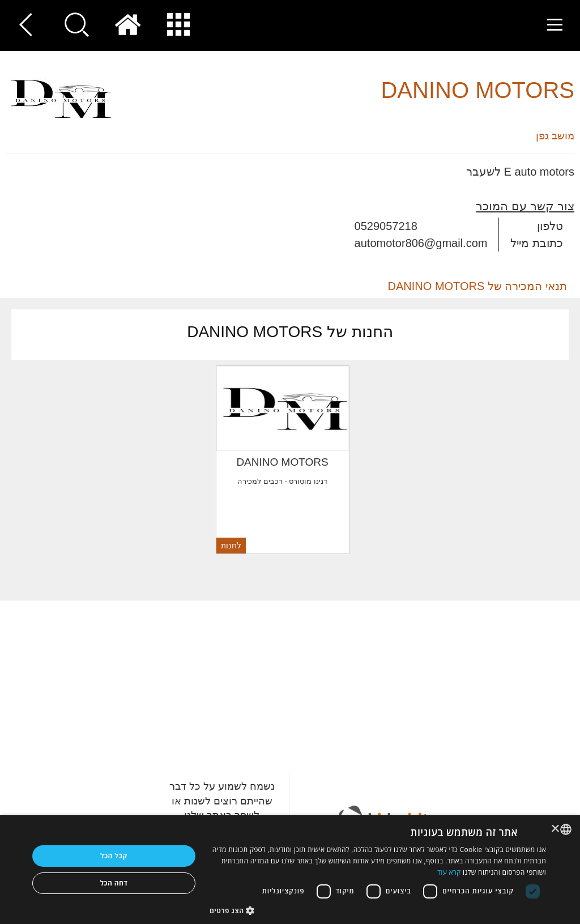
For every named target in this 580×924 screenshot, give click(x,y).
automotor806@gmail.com (421, 243)
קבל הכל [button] (114, 856)
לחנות (231, 546)
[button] (378, 910)
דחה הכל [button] (114, 883)
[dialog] (290, 870)
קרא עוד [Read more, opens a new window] (449, 872)
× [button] (556, 829)
